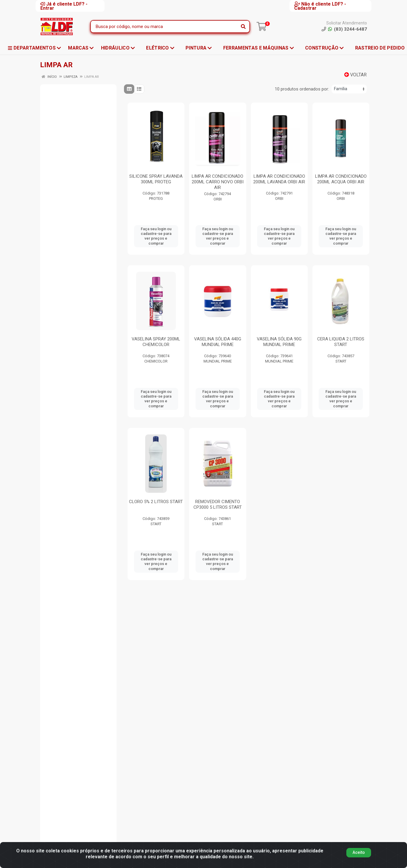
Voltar (355, 75)
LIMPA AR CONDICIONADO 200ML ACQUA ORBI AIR (341, 179)
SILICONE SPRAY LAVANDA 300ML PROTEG (156, 179)
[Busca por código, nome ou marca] (164, 27)
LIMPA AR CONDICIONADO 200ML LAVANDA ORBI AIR (279, 179)
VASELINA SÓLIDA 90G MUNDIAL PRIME (279, 342)
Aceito (359, 855)
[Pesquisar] (243, 27)
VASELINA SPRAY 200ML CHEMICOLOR (156, 342)
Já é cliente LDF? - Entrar (64, 6)
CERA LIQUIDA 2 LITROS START (341, 342)
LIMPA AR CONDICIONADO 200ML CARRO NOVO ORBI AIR (218, 182)
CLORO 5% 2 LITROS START (156, 502)
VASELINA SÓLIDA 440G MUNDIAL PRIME (218, 342)
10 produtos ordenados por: (302, 89)
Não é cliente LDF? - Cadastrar (320, 6)
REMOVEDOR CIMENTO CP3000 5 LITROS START (218, 504)
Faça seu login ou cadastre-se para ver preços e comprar (156, 236)
